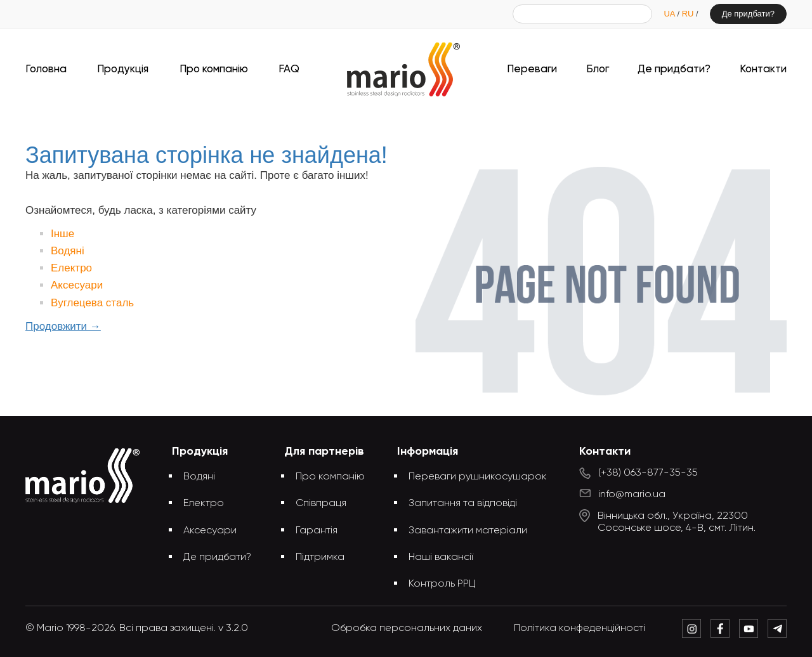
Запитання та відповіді (463, 504)
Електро (71, 268)
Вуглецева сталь (92, 303)
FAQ (289, 69)
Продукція (123, 69)
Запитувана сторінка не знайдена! (427, 119)
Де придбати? (748, 14)
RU (689, 14)
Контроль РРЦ (442, 584)
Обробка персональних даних (407, 628)
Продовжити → (63, 326)
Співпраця (321, 504)
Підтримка (320, 557)
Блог (598, 69)
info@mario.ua (632, 495)
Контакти (763, 69)
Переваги (532, 69)
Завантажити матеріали (468, 531)
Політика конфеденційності (580, 628)
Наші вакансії (441, 557)
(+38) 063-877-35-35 (648, 473)
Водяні (68, 251)
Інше (62, 234)
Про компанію (214, 69)
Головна (46, 69)
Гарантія (317, 531)
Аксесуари (77, 285)
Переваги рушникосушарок (478, 477)
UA (670, 14)
